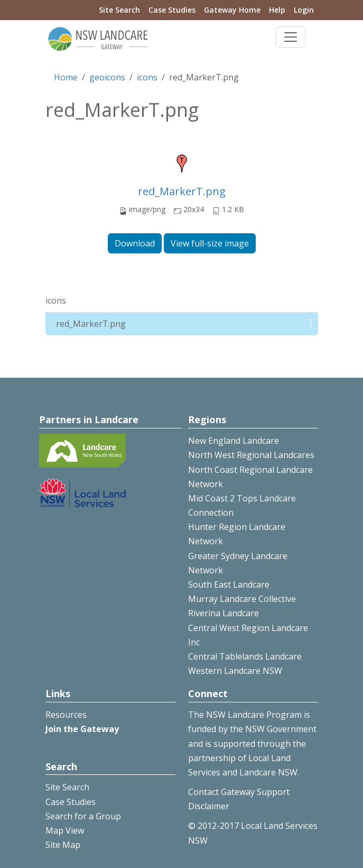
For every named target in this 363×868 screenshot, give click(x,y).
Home (66, 77)
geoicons (107, 77)
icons (147, 77)
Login (304, 10)
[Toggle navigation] (291, 37)
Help (277, 10)
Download (135, 243)
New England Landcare (234, 441)
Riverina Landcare (224, 613)
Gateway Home (232, 10)
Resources (66, 715)
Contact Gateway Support (239, 792)
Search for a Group (83, 816)
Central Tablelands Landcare (245, 656)
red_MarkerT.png (182, 191)
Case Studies (172, 10)
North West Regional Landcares (251, 455)
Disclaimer (209, 806)
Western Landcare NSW (235, 671)
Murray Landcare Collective (242, 599)
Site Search (119, 10)
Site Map (63, 845)
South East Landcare (229, 584)
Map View (65, 830)
